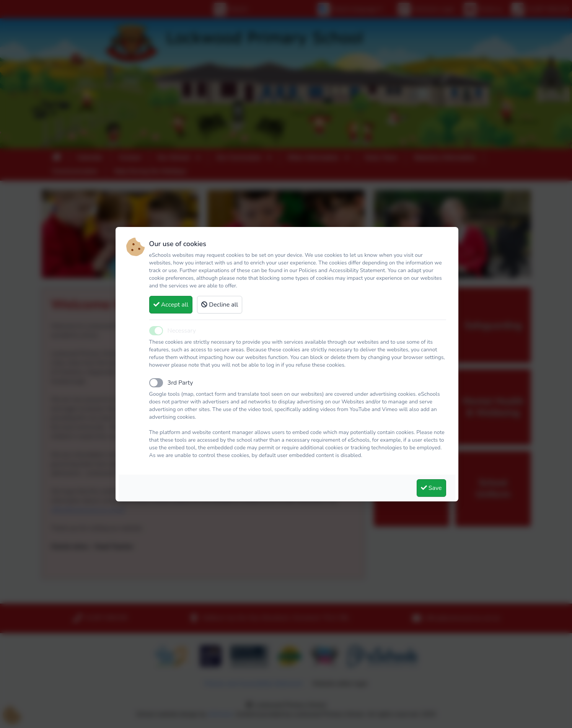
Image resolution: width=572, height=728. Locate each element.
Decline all (220, 305)
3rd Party (180, 383)
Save (431, 488)
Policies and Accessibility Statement (342, 270)
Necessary (182, 331)
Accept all (171, 305)
